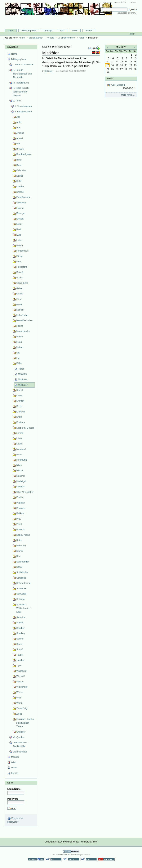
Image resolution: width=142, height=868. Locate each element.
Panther (20, 497)
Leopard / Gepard (25, 428)
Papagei (21, 503)
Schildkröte (22, 572)
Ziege (19, 714)
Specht (20, 623)
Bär (18, 144)
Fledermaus (22, 251)
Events (89, 31)
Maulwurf (21, 449)
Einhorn (20, 208)
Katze (19, 395)
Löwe (19, 438)
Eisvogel (21, 213)
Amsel (20, 138)
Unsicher (21, 732)
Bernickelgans (24, 154)
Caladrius (21, 170)
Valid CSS (89, 859)
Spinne (20, 639)
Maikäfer (22, 374)
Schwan (20, 599)
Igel (18, 358)
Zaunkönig (22, 708)
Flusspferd (22, 267)
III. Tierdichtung (21, 83)
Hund (19, 342)
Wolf (19, 698)
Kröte (19, 417)
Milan (19, 465)
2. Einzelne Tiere (67, 38)
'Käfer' (21, 369)
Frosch (20, 272)
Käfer (82, 38)
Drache (20, 186)
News (75, 31)
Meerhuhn (22, 460)
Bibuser (49, 71)
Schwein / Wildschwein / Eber (23, 608)
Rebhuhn (21, 546)
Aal (18, 117)
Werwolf (21, 676)
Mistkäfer (23, 379)
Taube (19, 655)
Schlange (21, 578)
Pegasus (21, 508)
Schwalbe (21, 594)
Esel (19, 229)
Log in (132, 34)
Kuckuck (21, 422)
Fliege (19, 256)
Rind (19, 556)
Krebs (19, 406)
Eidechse (21, 203)
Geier (19, 288)
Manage (48, 31)
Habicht (20, 310)
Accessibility (120, 2)
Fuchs (19, 277)
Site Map (107, 2)
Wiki (62, 31)
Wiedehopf (22, 687)
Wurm (19, 703)
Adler (19, 122)
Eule (19, 235)
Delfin (19, 181)
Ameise (20, 133)
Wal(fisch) (21, 671)
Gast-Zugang (121, 87)
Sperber (20, 628)
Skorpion (21, 617)
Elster (19, 224)
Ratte (19, 540)
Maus (19, 455)
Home (11, 31)
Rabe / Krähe (23, 535)
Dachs (20, 176)
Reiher (20, 551)
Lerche (20, 433)
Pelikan (20, 513)
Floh (19, 262)
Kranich (20, 401)
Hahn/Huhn (22, 315)
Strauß (20, 649)
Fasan (20, 245)
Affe (18, 127)
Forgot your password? (15, 820)
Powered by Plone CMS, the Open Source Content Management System (71, 852)
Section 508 (36, 859)
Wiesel (20, 692)
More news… (128, 95)
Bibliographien (29, 31)
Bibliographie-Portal (59, 20)
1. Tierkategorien (23, 106)
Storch (20, 644)
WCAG (53, 859)
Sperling (21, 633)
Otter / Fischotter (25, 492)
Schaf (19, 567)
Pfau (19, 519)
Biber (19, 160)
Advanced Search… (127, 13)
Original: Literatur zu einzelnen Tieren (25, 723)
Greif (19, 299)
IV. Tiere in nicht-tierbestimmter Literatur (21, 92)
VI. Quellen (19, 737)
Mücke (20, 470)
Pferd (19, 524)
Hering (20, 326)
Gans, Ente (22, 283)
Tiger (19, 665)
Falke (19, 240)
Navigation (13, 47)
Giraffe (20, 294)
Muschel (21, 476)
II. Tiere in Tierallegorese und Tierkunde (22, 74)
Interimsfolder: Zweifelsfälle (20, 744)
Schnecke (21, 588)
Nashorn (21, 487)
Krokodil (21, 412)
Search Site (102, 7)
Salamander (23, 562)
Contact (133, 2)
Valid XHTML (71, 859)
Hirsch (20, 336)
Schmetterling (23, 583)
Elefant (20, 219)
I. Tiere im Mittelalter (23, 64)
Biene (19, 165)
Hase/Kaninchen (25, 320)
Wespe (20, 682)
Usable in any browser (106, 859)
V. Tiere (51, 38)
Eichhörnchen (23, 197)
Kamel (20, 390)
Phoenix (21, 529)
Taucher (20, 660)
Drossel (20, 192)
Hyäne (20, 347)
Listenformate (20, 752)
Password (13, 799)
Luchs (19, 444)
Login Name (14, 789)
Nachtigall (21, 481)
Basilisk (20, 149)
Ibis (18, 353)
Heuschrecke (23, 331)
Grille (19, 304)
